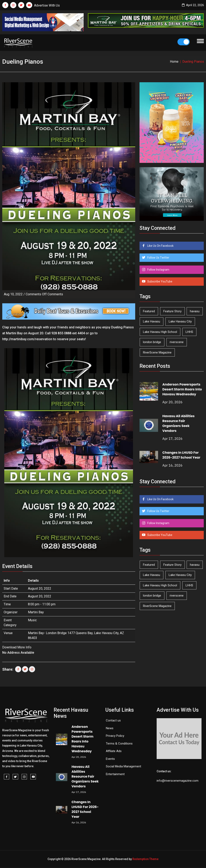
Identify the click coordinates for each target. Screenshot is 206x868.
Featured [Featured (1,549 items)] (149, 311)
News (110, 728)
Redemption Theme (145, 859)
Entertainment (115, 774)
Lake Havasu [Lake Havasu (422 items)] (152, 321)
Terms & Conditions (119, 744)
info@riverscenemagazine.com (178, 781)
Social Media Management (123, 766)
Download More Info (17, 647)
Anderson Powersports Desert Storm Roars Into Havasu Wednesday (182, 389)
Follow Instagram (158, 270)
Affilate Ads (114, 751)
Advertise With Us (47, 5)
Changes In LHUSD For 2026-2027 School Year (181, 455)
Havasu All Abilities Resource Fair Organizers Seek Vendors (178, 423)
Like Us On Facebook (160, 246)
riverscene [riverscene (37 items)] (177, 342)
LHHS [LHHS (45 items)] (189, 332)
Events (110, 759)
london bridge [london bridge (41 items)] (152, 342)
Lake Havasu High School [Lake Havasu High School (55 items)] (160, 332)
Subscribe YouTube (159, 281)
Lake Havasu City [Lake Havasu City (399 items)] (180, 321)
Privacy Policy (115, 736)
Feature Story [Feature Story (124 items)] (172, 311)
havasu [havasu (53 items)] (195, 311)
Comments (44, 294)
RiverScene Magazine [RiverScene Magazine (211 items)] (157, 352)
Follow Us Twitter (158, 258)
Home (174, 62)
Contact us (113, 720)
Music (32, 620)
